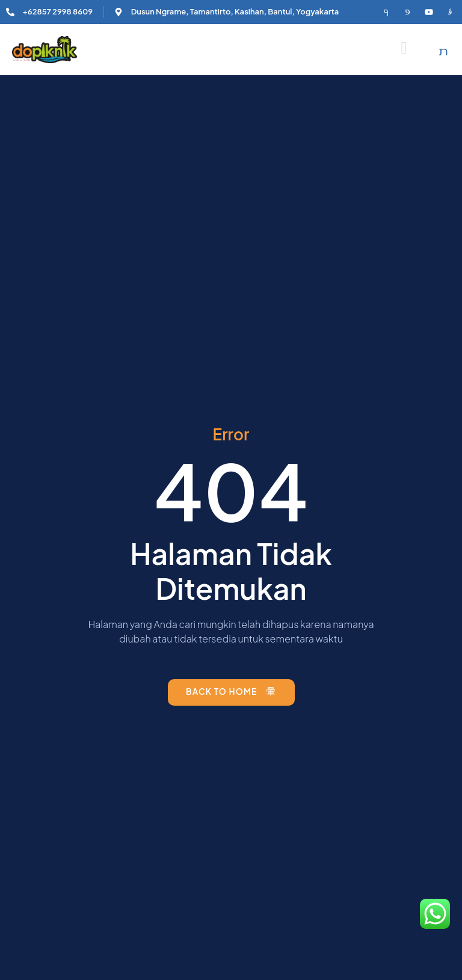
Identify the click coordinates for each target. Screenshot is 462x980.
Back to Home (231, 691)
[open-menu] (404, 48)
